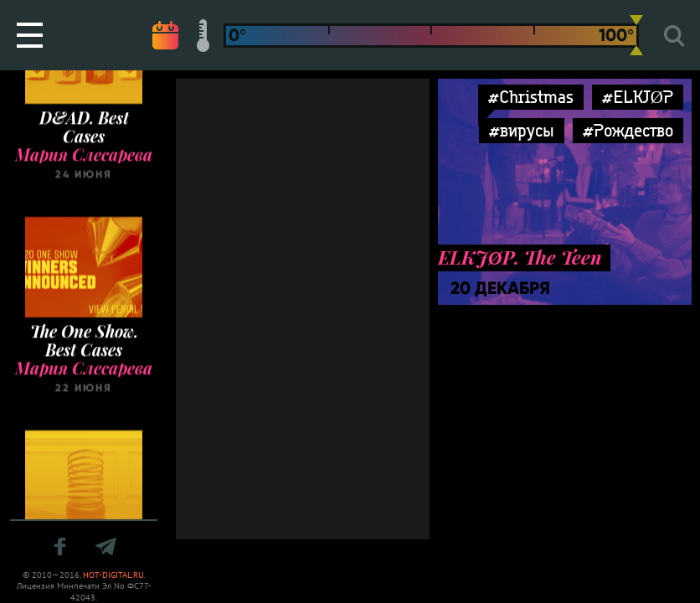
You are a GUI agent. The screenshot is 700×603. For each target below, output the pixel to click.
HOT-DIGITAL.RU (113, 575)
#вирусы (522, 130)
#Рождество (628, 130)
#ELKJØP (638, 97)
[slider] (636, 35)
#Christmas (531, 97)
